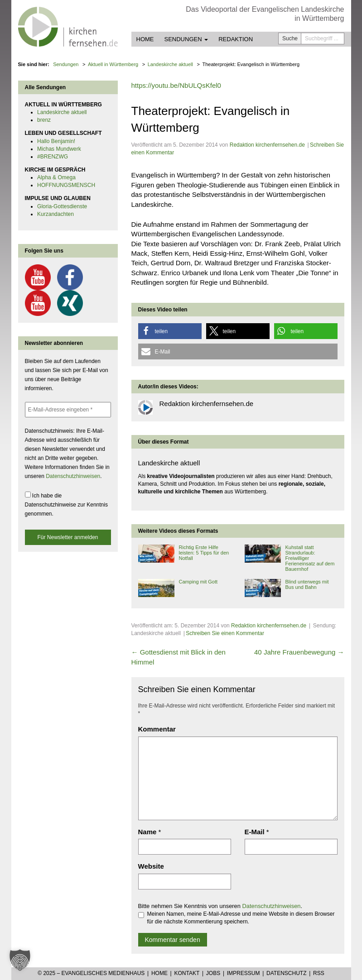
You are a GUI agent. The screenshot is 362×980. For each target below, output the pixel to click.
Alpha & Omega (56, 177)
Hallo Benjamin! (56, 141)
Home (145, 39)
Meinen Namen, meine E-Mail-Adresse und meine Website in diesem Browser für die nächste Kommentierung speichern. (237, 918)
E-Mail (255, 832)
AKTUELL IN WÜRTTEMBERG (63, 105)
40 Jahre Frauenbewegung (299, 652)
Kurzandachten (56, 214)
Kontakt (187, 973)
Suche (290, 38)
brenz (44, 120)
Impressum (244, 973)
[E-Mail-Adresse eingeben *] (68, 410)
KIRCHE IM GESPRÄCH (55, 170)
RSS (319, 973)
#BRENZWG (53, 157)
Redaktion (236, 39)
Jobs (213, 973)
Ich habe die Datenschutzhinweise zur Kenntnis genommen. (66, 504)
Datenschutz (286, 973)
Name (147, 832)
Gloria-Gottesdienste (62, 206)
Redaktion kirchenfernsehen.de (267, 145)
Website (151, 866)
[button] (170, 331)
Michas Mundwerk (59, 149)
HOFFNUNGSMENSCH (66, 185)
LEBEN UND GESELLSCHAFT (63, 133)
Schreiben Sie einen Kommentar (225, 633)
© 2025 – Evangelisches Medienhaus (91, 973)
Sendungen (186, 39)
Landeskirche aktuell (62, 112)
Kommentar (157, 729)
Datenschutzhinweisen (272, 906)
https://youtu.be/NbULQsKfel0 (176, 85)
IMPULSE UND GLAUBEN (58, 198)
